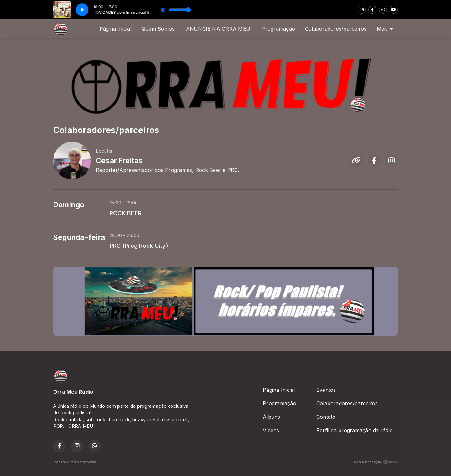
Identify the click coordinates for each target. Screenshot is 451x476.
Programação (278, 29)
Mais (385, 29)
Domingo (69, 205)
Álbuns (271, 417)
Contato (326, 417)
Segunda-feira (79, 237)
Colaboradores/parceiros (336, 29)
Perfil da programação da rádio (355, 430)
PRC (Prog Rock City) (139, 246)
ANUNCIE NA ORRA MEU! (219, 29)
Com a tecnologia (376, 462)
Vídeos (271, 430)
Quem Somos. (159, 29)
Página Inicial (116, 29)
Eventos (326, 390)
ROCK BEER (126, 213)
